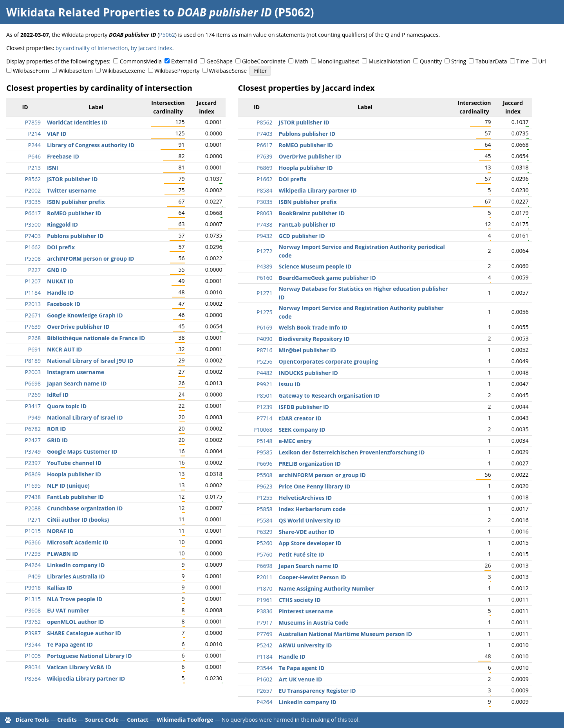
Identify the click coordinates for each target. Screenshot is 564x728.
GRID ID (57, 440)
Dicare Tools (32, 720)
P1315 (33, 599)
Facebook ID (64, 304)
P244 (34, 145)
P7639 (33, 327)
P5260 (264, 543)
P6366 (33, 542)
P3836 (264, 611)
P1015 (33, 531)
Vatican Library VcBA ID (79, 667)
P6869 (33, 474)
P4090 (264, 339)
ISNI (52, 168)
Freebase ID (63, 156)
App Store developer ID (310, 543)
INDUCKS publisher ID (308, 373)
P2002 (33, 190)
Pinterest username (306, 611)
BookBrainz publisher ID (312, 213)
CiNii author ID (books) (78, 520)
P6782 (33, 429)
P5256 (264, 361)
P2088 (33, 508)
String (459, 61)
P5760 (264, 554)
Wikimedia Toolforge (185, 720)
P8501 (264, 396)
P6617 (33, 213)
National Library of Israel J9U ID (90, 361)
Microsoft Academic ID (78, 542)
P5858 (264, 509)
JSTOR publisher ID (72, 179)
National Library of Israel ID (85, 417)
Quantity (431, 61)
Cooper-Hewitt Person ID (313, 577)
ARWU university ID (305, 645)
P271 (34, 520)
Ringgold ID (62, 224)
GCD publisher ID (302, 236)
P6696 (264, 464)
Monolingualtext (338, 61)
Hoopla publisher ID (74, 474)
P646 (34, 156)
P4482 (264, 373)
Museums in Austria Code (314, 623)
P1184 (33, 293)
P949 (34, 417)
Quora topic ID (67, 406)
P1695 (33, 486)
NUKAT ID (60, 281)
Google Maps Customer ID (82, 451)
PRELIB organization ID (310, 464)
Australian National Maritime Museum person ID (345, 634)
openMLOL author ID (75, 622)
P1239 (264, 407)
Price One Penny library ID (315, 486)
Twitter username (71, 190)
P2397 (33, 463)
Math (302, 61)
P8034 (33, 667)
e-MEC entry (295, 441)
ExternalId (184, 61)
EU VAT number (68, 610)
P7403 (33, 236)
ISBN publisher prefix (76, 202)
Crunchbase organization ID (85, 508)
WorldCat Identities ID (77, 122)
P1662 (33, 247)
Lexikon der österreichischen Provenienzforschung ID (352, 452)
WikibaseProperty (177, 71)
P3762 (33, 622)
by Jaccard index (152, 48)
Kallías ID (60, 588)
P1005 (33, 656)
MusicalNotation (390, 61)
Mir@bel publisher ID (307, 350)
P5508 (33, 259)
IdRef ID (58, 395)
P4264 (33, 565)
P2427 (33, 440)
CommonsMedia (141, 61)
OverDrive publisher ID (78, 327)
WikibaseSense (228, 71)
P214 (34, 134)
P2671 (33, 315)
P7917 (264, 623)
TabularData (491, 61)
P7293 (33, 554)
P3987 (33, 633)
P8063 (264, 213)
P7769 (264, 634)
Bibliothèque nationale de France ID (96, 338)
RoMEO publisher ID (74, 213)
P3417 (33, 406)
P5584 (264, 520)
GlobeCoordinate (264, 61)
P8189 (33, 361)
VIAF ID (57, 134)
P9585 (264, 452)
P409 (34, 576)
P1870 (264, 588)
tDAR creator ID (300, 418)
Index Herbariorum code (312, 509)
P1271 (264, 293)
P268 (34, 338)
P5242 (264, 645)
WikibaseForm (31, 71)
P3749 (33, 451)
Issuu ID (290, 384)
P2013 (33, 304)
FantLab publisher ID (75, 497)
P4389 (264, 266)
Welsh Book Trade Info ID (313, 327)
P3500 (33, 224)
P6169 (264, 327)
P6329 (264, 532)
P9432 (264, 236)
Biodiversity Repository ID (314, 339)
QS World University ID (310, 520)
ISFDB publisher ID (304, 407)
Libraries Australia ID (76, 576)
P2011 (264, 577)
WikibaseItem (76, 71)
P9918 (33, 588)
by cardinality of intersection (92, 48)
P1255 (264, 498)
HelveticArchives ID (305, 498)
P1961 (264, 600)
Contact (138, 720)
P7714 (264, 418)
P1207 (33, 281)
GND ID (57, 270)
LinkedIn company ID (76, 565)
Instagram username (76, 372)
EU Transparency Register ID (317, 691)
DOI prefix (61, 247)
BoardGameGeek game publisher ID (327, 278)
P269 (34, 395)
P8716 (264, 350)
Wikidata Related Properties (83, 12)
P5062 (167, 35)
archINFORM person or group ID (90, 259)
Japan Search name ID (77, 383)
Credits (67, 720)
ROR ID (56, 429)
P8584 (33, 678)
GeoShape (220, 61)
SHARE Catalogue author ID (84, 633)
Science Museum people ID (315, 266)
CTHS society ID (300, 600)
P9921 (264, 384)
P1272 (264, 251)
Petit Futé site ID (302, 554)
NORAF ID (60, 531)
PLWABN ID (62, 554)
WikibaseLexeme (124, 71)
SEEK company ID (302, 430)
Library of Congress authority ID (91, 145)
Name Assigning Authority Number (327, 588)
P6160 (264, 278)
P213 (34, 168)
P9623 (264, 486)
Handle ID (60, 293)
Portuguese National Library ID (89, 656)
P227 (34, 270)
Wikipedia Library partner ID (86, 678)
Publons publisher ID (75, 236)
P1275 (264, 312)
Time (522, 61)
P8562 (33, 179)
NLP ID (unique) (68, 486)
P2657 (264, 691)
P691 (34, 349)
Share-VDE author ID (307, 532)
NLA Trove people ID (75, 599)
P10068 (263, 430)
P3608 (33, 610)
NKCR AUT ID (64, 349)
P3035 (33, 202)
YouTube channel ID (74, 463)
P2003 (33, 372)
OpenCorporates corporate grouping (329, 361)
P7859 (33, 122)
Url (542, 61)
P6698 (33, 383)
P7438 (33, 497)
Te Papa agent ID (70, 644)
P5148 (264, 441)
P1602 (264, 679)
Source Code (102, 720)
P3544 (33, 644)
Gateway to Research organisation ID (329, 396)
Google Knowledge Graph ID (85, 315)
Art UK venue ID (301, 679)
